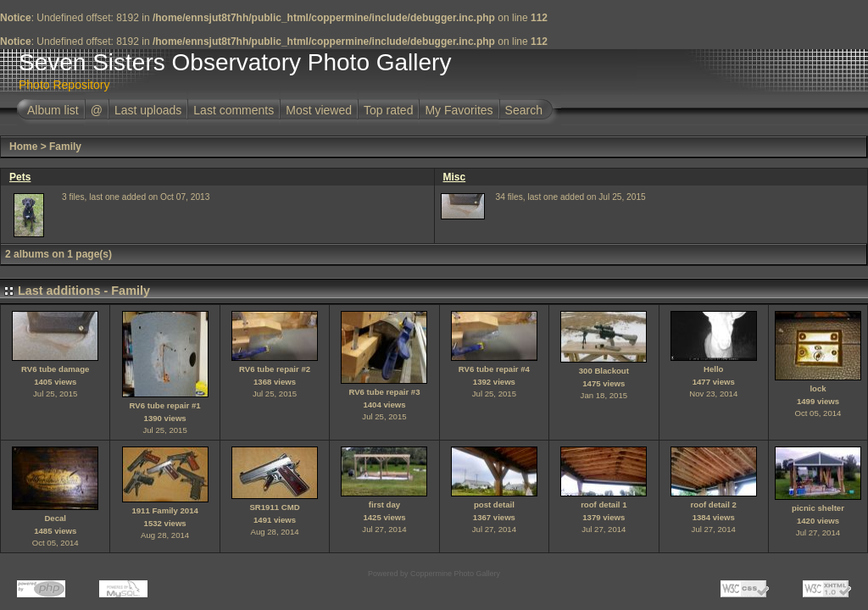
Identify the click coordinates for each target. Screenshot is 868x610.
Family (65, 147)
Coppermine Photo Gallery (455, 574)
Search (524, 110)
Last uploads (148, 110)
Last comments (234, 110)
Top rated (388, 110)
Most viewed (319, 110)
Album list (53, 110)
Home (23, 147)
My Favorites (459, 110)
